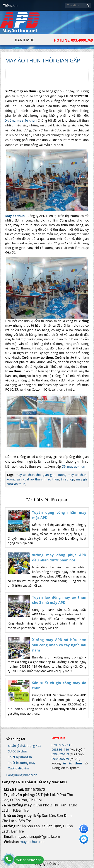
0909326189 (60, 754)
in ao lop (67, 479)
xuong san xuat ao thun (24, 479)
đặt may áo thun (73, 466)
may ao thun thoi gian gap (36, 475)
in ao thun (51, 479)
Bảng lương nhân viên (22, 775)
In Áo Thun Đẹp (20, 25)
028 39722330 (62, 745)
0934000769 (60, 759)
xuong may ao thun (72, 475)
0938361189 (60, 750)
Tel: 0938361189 (29, 860)
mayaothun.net (32, 842)
